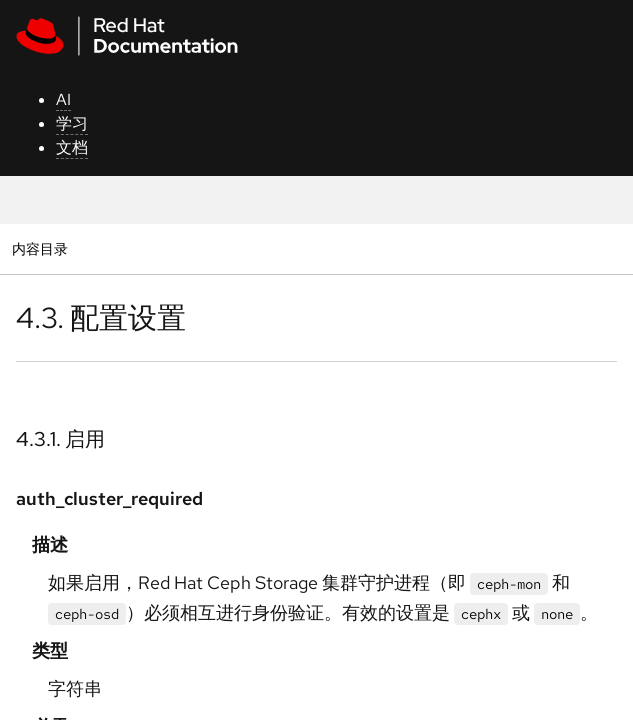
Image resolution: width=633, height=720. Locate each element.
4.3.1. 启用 (60, 439)
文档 (72, 147)
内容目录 (39, 248)
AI (63, 99)
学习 (72, 123)
